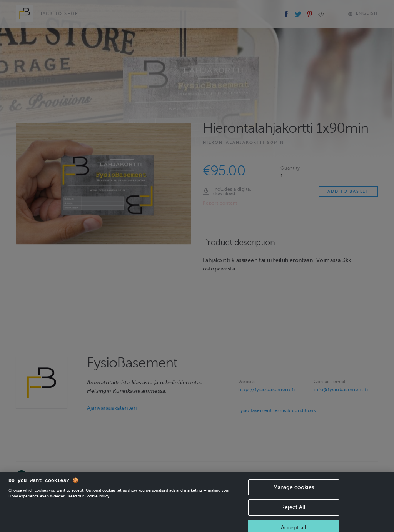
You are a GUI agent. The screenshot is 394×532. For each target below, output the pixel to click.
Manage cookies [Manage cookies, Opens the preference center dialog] (294, 493)
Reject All (293, 513)
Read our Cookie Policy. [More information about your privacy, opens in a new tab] (89, 502)
